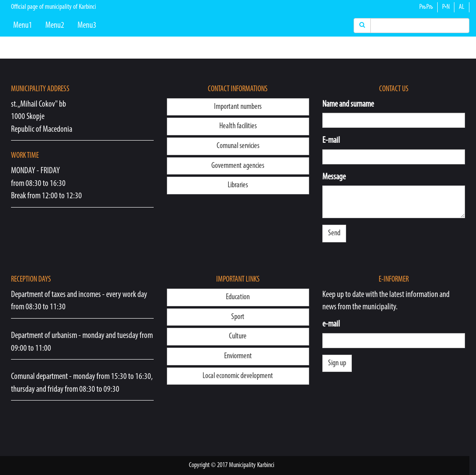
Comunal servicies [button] (238, 146)
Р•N (446, 7)
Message (334, 177)
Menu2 (55, 26)
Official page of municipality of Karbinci (54, 7)
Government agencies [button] (238, 166)
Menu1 (23, 26)
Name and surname (348, 104)
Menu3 (87, 26)
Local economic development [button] (238, 376)
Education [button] (238, 297)
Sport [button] (238, 317)
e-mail (331, 324)
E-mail (331, 141)
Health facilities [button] (238, 126)
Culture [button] (238, 336)
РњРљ (426, 7)
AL (462, 7)
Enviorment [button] (238, 356)
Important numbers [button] (238, 107)
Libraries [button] (238, 185)
